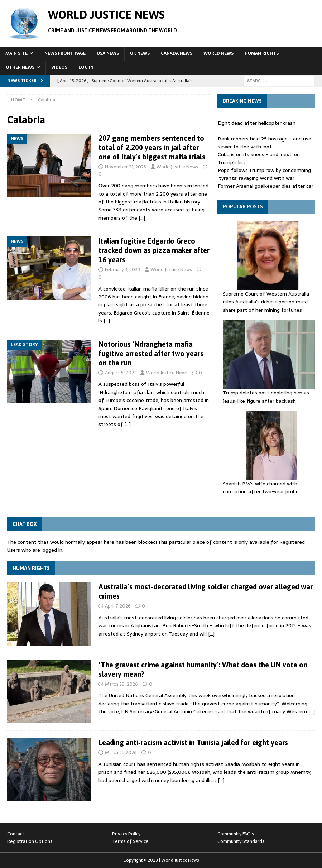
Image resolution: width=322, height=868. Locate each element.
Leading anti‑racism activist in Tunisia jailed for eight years (193, 742)
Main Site (16, 53)
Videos (59, 67)
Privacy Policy (126, 834)
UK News (140, 53)
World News (218, 53)
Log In (86, 67)
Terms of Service (130, 841)
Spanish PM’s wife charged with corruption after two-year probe (261, 488)
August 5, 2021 (120, 373)
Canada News (177, 53)
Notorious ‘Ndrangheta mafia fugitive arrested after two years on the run (151, 353)
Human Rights (262, 53)
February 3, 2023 (122, 270)
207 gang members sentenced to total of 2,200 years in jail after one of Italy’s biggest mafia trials (152, 147)
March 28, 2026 (121, 684)
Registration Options (30, 841)
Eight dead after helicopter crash (257, 123)
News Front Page (65, 53)
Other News (20, 67)
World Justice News (177, 167)
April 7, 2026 (118, 606)
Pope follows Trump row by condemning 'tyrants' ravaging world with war (264, 174)
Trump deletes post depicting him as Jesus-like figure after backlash (266, 397)
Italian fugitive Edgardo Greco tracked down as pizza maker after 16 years (154, 250)
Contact (16, 834)
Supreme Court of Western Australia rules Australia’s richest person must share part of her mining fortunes (266, 302)
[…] (142, 218)
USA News (108, 53)
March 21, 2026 (121, 752)
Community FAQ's (236, 834)
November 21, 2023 (126, 167)
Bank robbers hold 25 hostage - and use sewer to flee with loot (265, 143)
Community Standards (241, 841)
